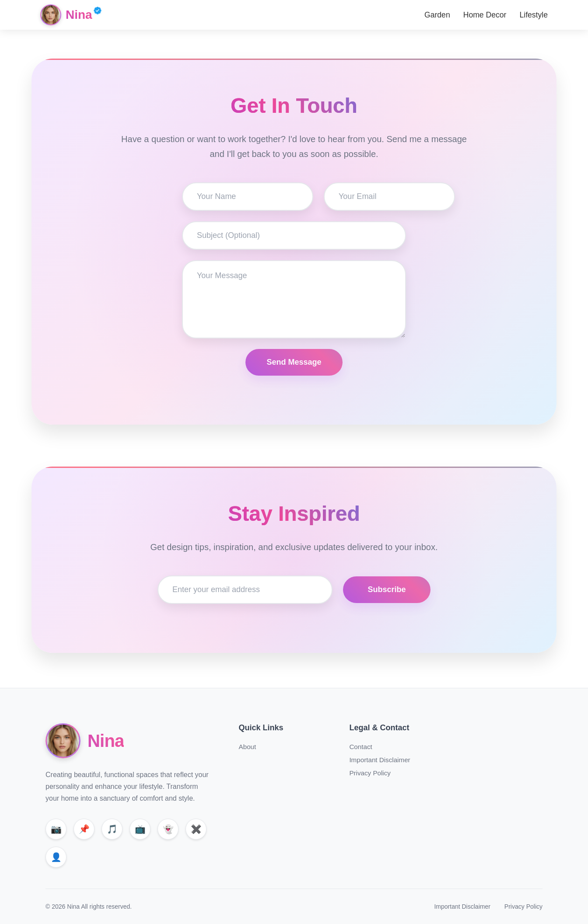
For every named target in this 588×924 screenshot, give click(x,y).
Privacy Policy (370, 773)
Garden (437, 15)
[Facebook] (56, 857)
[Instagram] (56, 829)
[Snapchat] (168, 829)
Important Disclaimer (380, 760)
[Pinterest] (84, 829)
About (248, 747)
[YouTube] (140, 829)
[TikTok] (112, 829)
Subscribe (387, 589)
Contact (360, 747)
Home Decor (485, 15)
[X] (196, 829)
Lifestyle (534, 15)
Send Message (294, 362)
